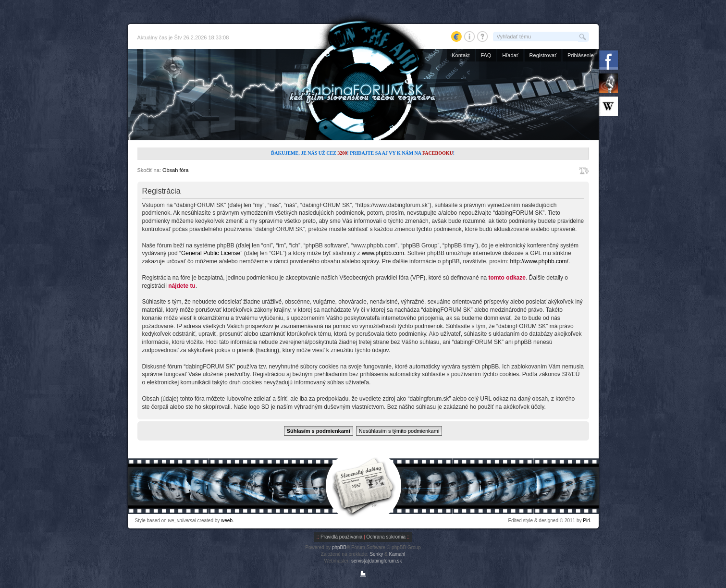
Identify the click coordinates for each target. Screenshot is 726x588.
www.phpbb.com (383, 253)
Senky (376, 554)
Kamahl (397, 554)
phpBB (339, 547)
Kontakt (461, 55)
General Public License (211, 253)
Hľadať (510, 55)
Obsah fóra (175, 170)
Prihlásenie (580, 55)
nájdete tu (182, 286)
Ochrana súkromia (386, 537)
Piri (586, 521)
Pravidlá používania (341, 537)
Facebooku (438, 153)
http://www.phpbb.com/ (539, 261)
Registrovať (543, 55)
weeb (227, 521)
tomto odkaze (507, 278)
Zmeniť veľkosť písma (584, 171)
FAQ (486, 55)
